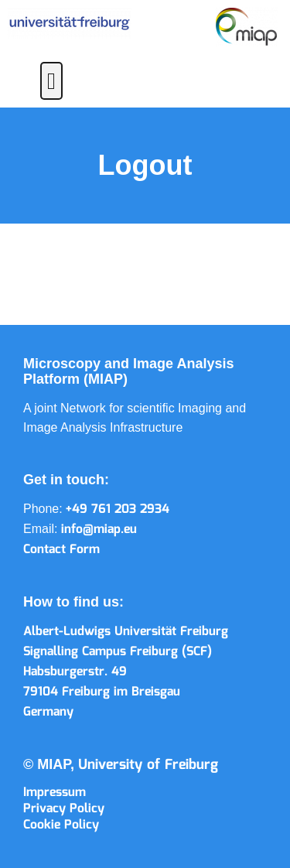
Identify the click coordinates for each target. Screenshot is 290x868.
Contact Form (61, 550)
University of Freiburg (148, 765)
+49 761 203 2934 (118, 509)
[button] (52, 81)
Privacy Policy (64, 809)
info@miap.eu (99, 530)
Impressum (55, 793)
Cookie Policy (61, 825)
